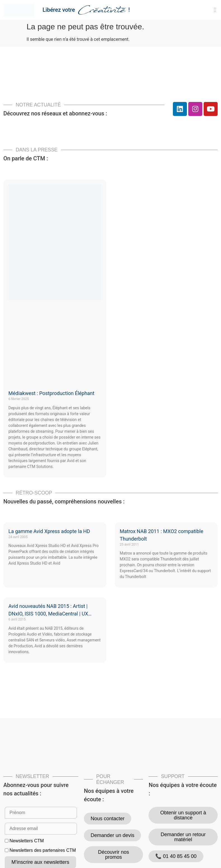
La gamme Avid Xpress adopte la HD (49, 531)
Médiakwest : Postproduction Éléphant (51, 393)
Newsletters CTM (27, 841)
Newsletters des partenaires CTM (43, 850)
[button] (215, 10)
